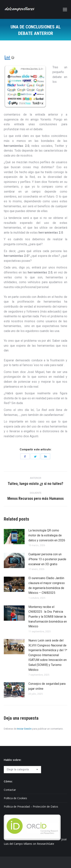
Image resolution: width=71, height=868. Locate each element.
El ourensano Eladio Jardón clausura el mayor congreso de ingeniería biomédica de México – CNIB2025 (47, 585)
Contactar (10, 790)
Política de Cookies (15, 798)
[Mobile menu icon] (65, 10)
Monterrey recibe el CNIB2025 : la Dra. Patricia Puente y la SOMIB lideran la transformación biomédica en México (48, 617)
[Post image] (14, 537)
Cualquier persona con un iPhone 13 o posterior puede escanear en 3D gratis (47, 559)
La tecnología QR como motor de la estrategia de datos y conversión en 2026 (47, 535)
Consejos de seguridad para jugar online (47, 686)
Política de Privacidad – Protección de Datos (31, 807)
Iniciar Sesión (24, 729)
